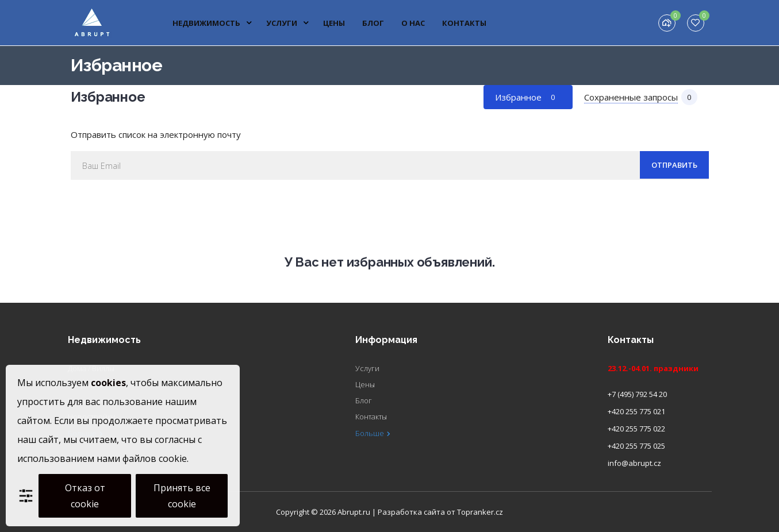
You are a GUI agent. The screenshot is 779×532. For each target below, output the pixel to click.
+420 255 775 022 (636, 429)
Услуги (287, 23)
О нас (413, 23)
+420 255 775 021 (636, 411)
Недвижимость (212, 23)
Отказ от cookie (85, 496)
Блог (373, 23)
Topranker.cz (480, 512)
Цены (334, 23)
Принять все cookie (182, 496)
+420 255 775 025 (636, 446)
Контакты (464, 23)
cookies (108, 383)
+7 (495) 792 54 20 (637, 394)
